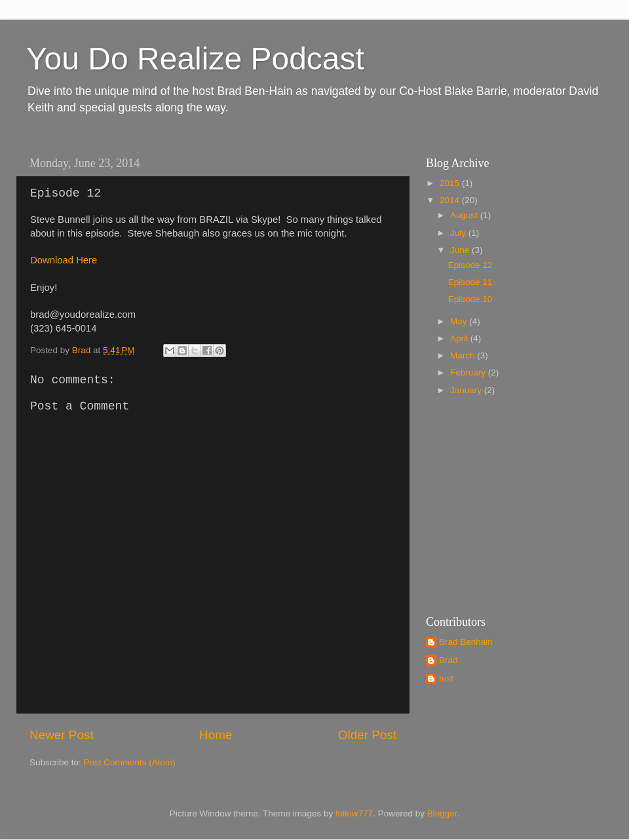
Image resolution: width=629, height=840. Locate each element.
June (461, 250)
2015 (451, 183)
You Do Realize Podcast (195, 59)
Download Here (64, 260)
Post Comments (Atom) (130, 762)
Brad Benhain (466, 642)
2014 (451, 200)
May (460, 321)
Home (216, 735)
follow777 (354, 813)
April (460, 338)
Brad (448, 660)
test (446, 678)
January (467, 390)
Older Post (367, 735)
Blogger (442, 813)
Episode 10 (470, 299)
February (469, 372)
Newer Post (62, 735)
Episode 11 (470, 282)
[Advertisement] (508, 504)
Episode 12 (470, 265)
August (465, 215)
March (464, 355)
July (459, 233)
